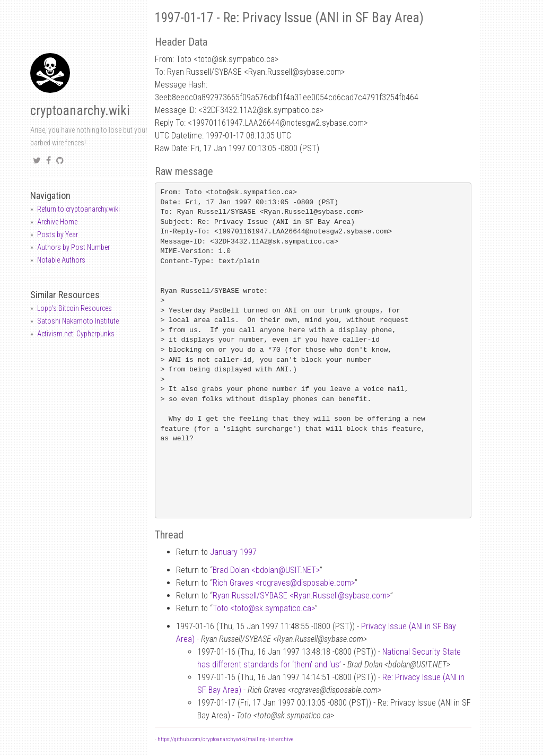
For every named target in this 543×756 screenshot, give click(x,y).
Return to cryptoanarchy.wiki (78, 209)
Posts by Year (58, 234)
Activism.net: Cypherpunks (76, 334)
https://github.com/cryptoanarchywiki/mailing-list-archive (225, 739)
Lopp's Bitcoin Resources (75, 308)
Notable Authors (61, 260)
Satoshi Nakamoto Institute (78, 321)
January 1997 (233, 552)
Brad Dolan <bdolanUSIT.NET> (266, 570)
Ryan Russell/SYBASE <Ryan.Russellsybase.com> (301, 596)
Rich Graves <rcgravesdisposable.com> (284, 583)
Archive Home (57, 222)
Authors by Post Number (73, 247)
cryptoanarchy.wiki (80, 111)
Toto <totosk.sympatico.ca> (264, 608)
